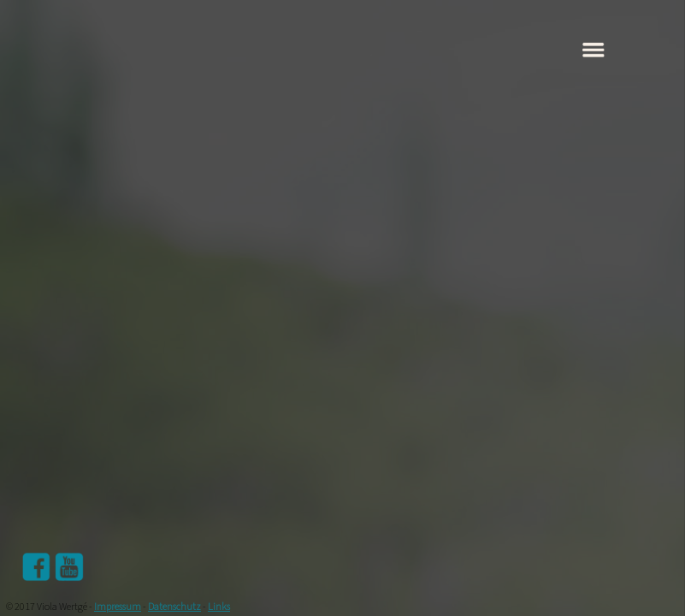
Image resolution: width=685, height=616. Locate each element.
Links (219, 607)
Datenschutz (174, 607)
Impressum (118, 607)
